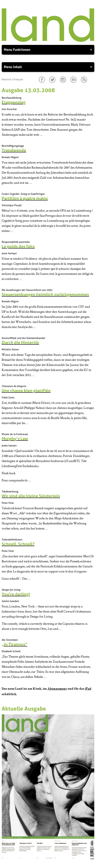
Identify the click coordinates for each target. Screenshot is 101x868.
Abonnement (57, 689)
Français (18, 79)
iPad (88, 689)
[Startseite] (48, 41)
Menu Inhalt (48, 67)
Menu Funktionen (48, 50)
